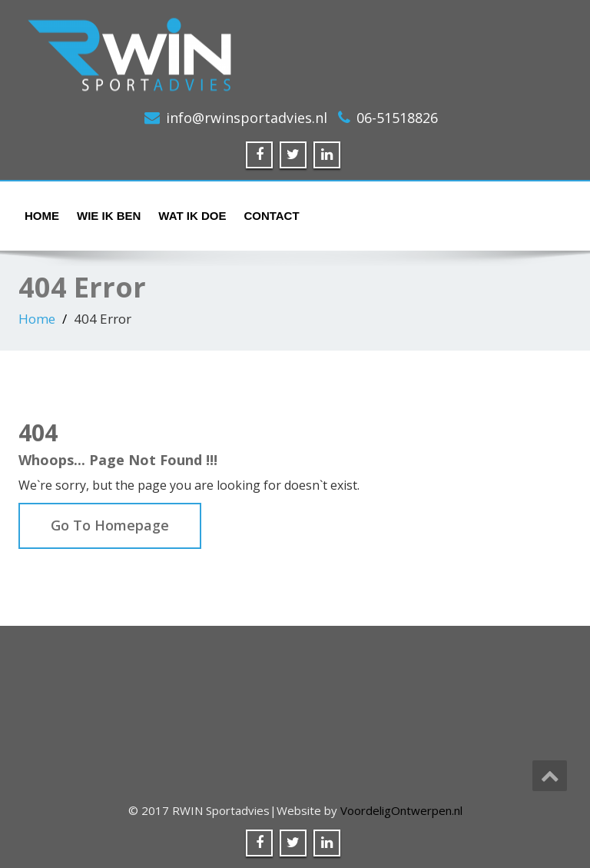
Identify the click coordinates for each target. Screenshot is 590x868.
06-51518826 (397, 118)
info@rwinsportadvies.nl (247, 118)
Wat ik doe (192, 216)
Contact (271, 216)
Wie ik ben (109, 216)
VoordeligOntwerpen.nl (401, 810)
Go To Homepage (110, 525)
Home (42, 216)
